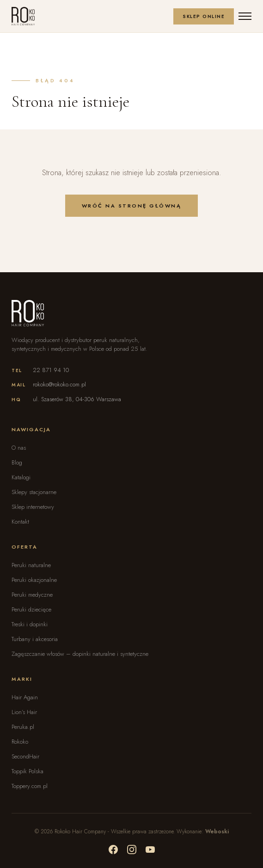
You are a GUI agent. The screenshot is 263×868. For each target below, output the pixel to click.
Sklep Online (204, 16)
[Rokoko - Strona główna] (23, 16)
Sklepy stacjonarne (34, 492)
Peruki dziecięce (31, 609)
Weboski (217, 831)
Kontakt (20, 522)
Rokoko (20, 742)
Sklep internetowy (33, 507)
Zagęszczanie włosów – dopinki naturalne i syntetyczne (80, 654)
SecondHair (25, 756)
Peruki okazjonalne (34, 580)
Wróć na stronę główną (132, 206)
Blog (17, 462)
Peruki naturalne (31, 565)
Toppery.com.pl (30, 786)
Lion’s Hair (24, 712)
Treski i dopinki (30, 624)
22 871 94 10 (51, 370)
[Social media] (113, 850)
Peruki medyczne (32, 595)
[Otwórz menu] (245, 16)
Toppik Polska (28, 771)
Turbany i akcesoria (35, 639)
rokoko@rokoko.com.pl (59, 384)
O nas (19, 448)
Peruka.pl (23, 727)
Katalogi (21, 477)
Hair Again (25, 697)
